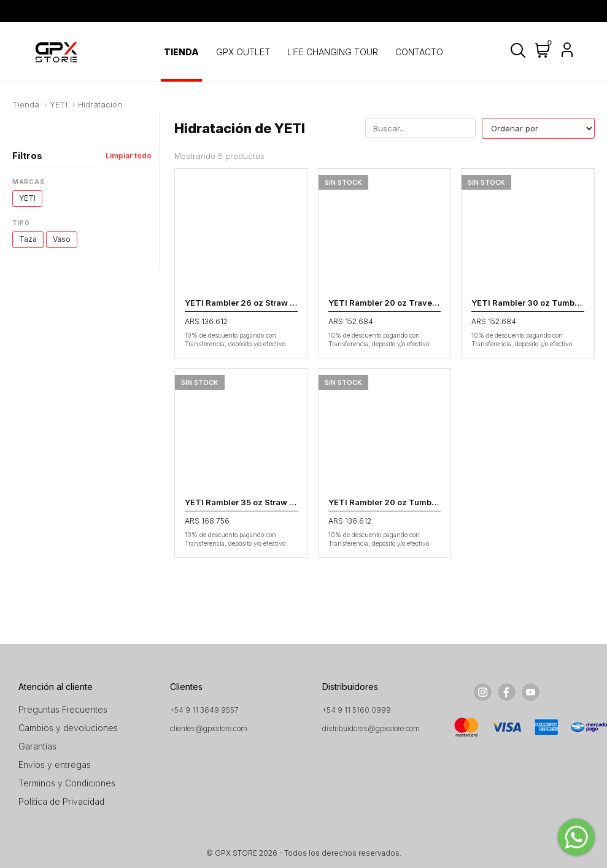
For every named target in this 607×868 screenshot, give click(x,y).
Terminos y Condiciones (67, 783)
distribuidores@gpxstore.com (371, 728)
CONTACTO (419, 52)
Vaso (62, 239)
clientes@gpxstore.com (209, 728)
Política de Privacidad (61, 801)
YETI (59, 104)
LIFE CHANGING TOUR (333, 52)
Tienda (26, 104)
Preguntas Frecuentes (63, 709)
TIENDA (181, 52)
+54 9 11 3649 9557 (204, 710)
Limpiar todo (129, 156)
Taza (28, 239)
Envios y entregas (55, 765)
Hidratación (100, 104)
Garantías (37, 746)
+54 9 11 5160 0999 (357, 710)
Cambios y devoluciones (68, 728)
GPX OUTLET (243, 52)
